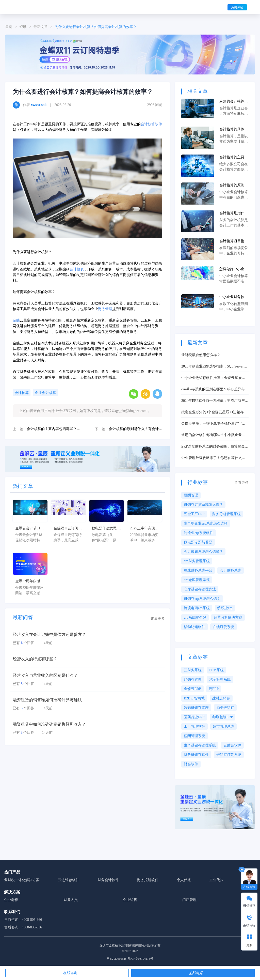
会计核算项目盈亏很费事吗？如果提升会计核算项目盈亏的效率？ (234, 241)
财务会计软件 (108, 880)
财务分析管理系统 (226, 514)
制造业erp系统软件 (199, 533)
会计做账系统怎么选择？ (203, 552)
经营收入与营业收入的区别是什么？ (45, 675)
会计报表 (77, 269)
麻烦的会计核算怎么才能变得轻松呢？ (234, 102)
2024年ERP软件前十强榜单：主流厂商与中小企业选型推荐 (215, 401)
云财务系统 (193, 670)
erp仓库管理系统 (197, 580)
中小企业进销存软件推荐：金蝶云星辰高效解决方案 (213, 378)
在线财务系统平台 (198, 570)
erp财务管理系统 (197, 561)
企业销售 (130, 900)
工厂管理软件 (194, 726)
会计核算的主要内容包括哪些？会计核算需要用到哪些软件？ (54, 429)
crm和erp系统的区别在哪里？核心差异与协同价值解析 (215, 390)
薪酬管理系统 (194, 736)
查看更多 (158, 619)
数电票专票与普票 (198, 542)
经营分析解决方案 (228, 617)
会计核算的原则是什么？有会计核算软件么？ (136, 429)
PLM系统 (216, 670)
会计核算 (22, 393)
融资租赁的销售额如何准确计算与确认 (47, 700)
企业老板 (11, 900)
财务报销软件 (148, 880)
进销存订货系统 (229, 755)
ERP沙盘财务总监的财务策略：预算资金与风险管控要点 (215, 447)
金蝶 (16, 320)
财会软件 (191, 764)
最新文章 (41, 27)
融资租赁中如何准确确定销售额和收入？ (49, 724)
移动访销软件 (194, 627)
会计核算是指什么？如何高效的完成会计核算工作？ (234, 213)
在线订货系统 (223, 627)
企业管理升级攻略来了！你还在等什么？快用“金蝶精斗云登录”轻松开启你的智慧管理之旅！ (215, 458)
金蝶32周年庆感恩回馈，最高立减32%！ (29, 581)
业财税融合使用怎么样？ (201, 355)
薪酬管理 (191, 495)
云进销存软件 (69, 880)
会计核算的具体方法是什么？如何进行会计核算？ (234, 130)
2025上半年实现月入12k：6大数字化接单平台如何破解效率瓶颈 (144, 529)
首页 (9, 27)
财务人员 (71, 900)
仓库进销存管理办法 (200, 589)
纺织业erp (225, 608)
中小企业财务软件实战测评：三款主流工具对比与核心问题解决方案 (234, 297)
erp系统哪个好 (195, 617)
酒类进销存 (225, 708)
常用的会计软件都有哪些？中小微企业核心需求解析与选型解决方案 (213, 435)
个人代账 (184, 880)
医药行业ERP (194, 717)
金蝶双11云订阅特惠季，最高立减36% (68, 529)
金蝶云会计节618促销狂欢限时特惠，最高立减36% (29, 529)
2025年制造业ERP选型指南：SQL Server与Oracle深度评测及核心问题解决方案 (214, 367)
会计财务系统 (231, 570)
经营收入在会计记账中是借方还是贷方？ (49, 634)
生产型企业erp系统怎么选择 (206, 523)
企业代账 (216, 880)
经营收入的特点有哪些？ (35, 659)
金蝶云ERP (192, 689)
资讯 (23, 27)
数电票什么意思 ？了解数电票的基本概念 (106, 529)
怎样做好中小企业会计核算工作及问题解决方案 (234, 269)
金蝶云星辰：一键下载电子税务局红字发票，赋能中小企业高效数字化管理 (213, 424)
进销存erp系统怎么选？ (202, 599)
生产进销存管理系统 (200, 745)
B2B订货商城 (194, 698)
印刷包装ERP (223, 717)
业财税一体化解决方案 (22, 880)
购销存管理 (193, 679)
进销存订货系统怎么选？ (203, 505)
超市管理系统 (223, 726)
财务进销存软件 (196, 755)
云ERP (214, 689)
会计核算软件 (151, 124)
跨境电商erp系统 (197, 608)
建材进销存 (221, 698)
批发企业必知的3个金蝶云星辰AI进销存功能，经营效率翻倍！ (214, 412)
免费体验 (237, 7)
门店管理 (189, 900)
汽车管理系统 (220, 679)
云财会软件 (232, 745)
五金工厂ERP (194, 514)
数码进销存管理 (196, 708)
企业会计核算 (45, 393)
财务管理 (105, 309)
